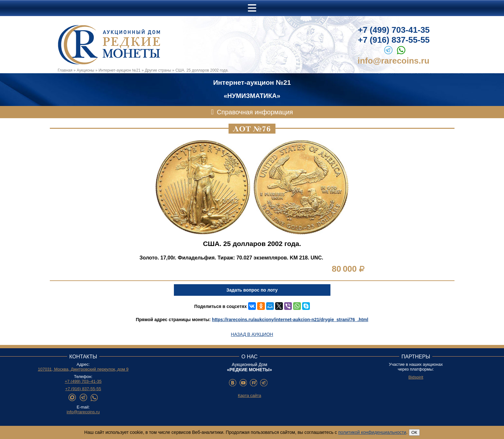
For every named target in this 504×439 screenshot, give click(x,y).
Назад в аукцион (252, 334)
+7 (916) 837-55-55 (394, 40)
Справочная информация (255, 112)
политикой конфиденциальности (372, 432)
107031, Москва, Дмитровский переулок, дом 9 (83, 369)
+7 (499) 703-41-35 (394, 30)
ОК (414, 432)
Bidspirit (416, 377)
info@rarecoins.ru (394, 61)
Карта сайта (249, 395)
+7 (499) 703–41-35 (83, 381)
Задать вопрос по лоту (252, 290)
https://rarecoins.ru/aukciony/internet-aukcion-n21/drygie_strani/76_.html (290, 320)
